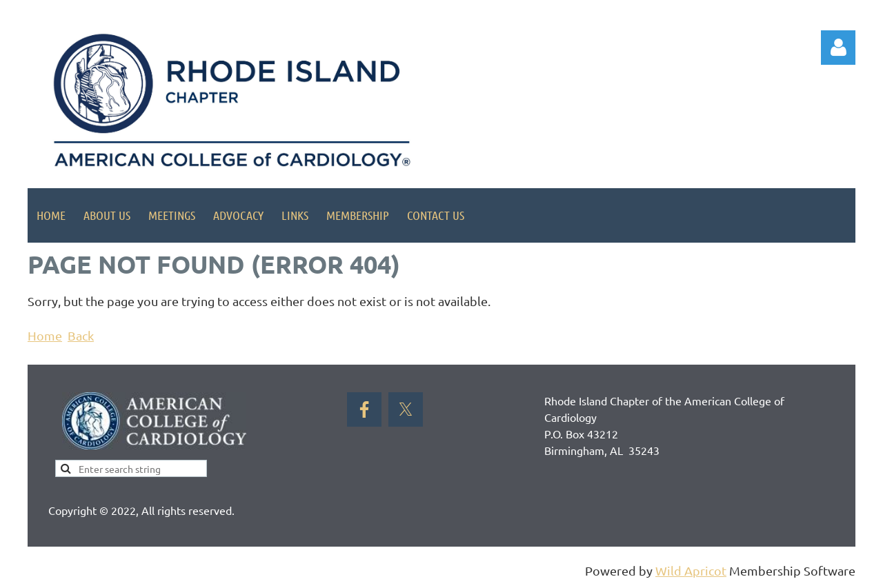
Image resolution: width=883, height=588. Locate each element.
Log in (838, 48)
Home (45, 335)
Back (81, 335)
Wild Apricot (691, 570)
